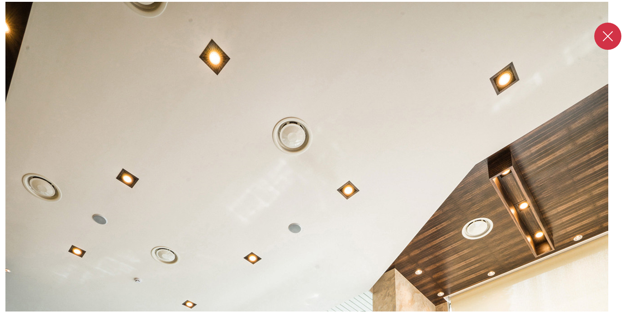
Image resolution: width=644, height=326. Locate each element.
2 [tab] (327, 321)
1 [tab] (314, 321)
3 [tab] (335, 321)
